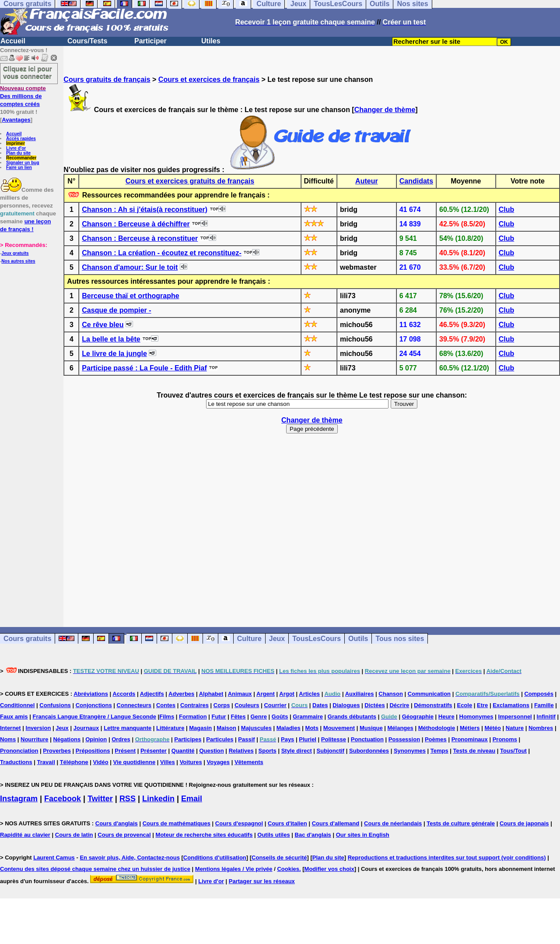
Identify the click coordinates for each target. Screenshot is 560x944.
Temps (439, 751)
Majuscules (256, 728)
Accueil (13, 41)
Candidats (416, 181)
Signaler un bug (23, 163)
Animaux (240, 694)
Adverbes (181, 694)
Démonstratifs (433, 705)
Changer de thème (385, 110)
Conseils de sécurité (279, 858)
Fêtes (238, 717)
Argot (287, 694)
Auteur (367, 181)
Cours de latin (74, 835)
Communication (429, 694)
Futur (219, 717)
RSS (128, 799)
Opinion (96, 739)
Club (507, 210)
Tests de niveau (474, 751)
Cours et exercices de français (209, 79)
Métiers (470, 728)
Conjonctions (94, 705)
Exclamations (511, 705)
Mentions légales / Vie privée (234, 869)
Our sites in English (363, 835)
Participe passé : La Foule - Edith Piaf (144, 368)
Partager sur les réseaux (262, 881)
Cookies (288, 869)
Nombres (541, 728)
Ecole (464, 705)
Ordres (121, 739)
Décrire (399, 705)
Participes (188, 739)
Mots (312, 728)
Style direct (297, 751)
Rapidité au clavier (25, 835)
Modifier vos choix (329, 869)
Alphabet (211, 694)
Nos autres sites (18, 261)
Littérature (170, 728)
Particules (220, 739)
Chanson (391, 694)
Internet (10, 728)
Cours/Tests (87, 41)
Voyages (219, 762)
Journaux (86, 728)
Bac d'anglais (313, 835)
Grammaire (308, 717)
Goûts (280, 717)
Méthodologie (437, 728)
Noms (8, 739)
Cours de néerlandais (393, 823)
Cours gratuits (27, 639)
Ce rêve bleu (103, 325)
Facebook (63, 799)
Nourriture (35, 739)
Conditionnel (17, 705)
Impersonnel (515, 717)
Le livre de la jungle (114, 354)
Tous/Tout (513, 751)
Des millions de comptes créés (23, 96)
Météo (493, 728)
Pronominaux (470, 739)
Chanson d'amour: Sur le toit (130, 267)
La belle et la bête (111, 339)
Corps (222, 705)
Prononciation (19, 751)
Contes (166, 705)
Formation (193, 717)
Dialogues (346, 705)
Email (192, 799)
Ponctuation (367, 739)
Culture (249, 639)
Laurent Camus (54, 858)
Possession (404, 739)
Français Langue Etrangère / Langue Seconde (94, 717)
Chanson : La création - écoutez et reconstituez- (162, 253)
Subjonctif (331, 751)
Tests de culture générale (461, 823)
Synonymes (410, 751)
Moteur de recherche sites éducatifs (204, 835)
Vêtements (249, 762)
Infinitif (546, 717)
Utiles (211, 41)
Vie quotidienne (135, 762)
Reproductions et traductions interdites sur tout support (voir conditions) (447, 858)
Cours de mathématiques (177, 823)
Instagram (19, 799)
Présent (125, 751)
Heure (446, 717)
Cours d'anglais (117, 823)
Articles (309, 694)
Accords (124, 694)
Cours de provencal (124, 835)
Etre (482, 705)
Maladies (289, 728)
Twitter (100, 799)
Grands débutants (352, 717)
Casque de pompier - (116, 310)
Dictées (374, 705)
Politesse (334, 739)
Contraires (194, 705)
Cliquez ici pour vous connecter (28, 72)
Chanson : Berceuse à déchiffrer (136, 224)
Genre (259, 717)
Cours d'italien (287, 823)
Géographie (418, 717)
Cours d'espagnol (239, 823)
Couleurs (247, 705)
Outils (358, 639)
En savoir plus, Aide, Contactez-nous (130, 858)
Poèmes (436, 739)
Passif (246, 739)
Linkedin (158, 799)
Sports (268, 751)
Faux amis (14, 717)
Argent (266, 694)
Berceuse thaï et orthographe (130, 296)
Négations (67, 739)
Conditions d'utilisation (215, 858)
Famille (544, 705)
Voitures (191, 762)
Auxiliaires (360, 694)
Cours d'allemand (336, 823)
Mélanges (401, 728)
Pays (287, 739)
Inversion (38, 728)
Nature (515, 728)
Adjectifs (152, 694)
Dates (320, 705)
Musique (371, 728)
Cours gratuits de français (107, 79)
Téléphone (74, 762)
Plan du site (18, 153)
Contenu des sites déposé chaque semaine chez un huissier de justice (95, 869)
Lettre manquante (128, 728)
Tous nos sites (400, 639)
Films (167, 717)
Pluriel (308, 739)
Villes (168, 762)
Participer (150, 41)
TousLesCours (317, 639)
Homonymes (476, 717)
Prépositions (93, 751)
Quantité (183, 751)
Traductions (16, 762)
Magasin (200, 728)
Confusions (55, 705)
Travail (46, 762)
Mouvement (339, 728)
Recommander (21, 158)
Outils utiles (273, 835)
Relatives (241, 751)
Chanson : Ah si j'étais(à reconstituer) (145, 210)
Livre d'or (16, 148)
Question (211, 751)
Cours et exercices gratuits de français (190, 181)
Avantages (16, 120)
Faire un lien (19, 167)
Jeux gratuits (15, 253)
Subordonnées (369, 751)
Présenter (154, 751)
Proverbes (57, 751)
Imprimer (16, 143)
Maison (226, 728)
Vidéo (101, 762)
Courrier (275, 705)
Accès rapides (21, 139)
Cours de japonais (524, 823)
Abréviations (91, 694)
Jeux (277, 639)
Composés (539, 694)
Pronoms (505, 739)
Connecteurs (134, 705)
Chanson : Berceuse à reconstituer (140, 238)
